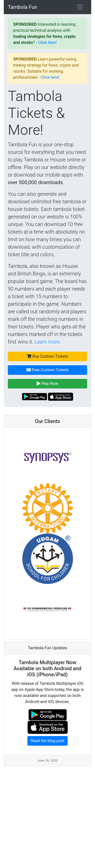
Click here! (47, 43)
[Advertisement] (48, 814)
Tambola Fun (23, 7)
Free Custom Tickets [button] (48, 370)
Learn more (47, 342)
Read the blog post (48, 741)
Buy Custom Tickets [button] (48, 356)
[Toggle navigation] (80, 7)
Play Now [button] (48, 384)
